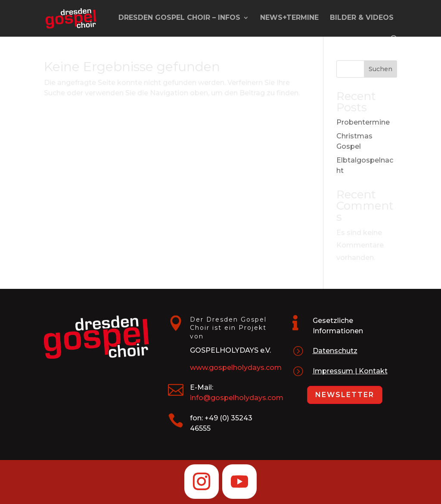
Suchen (380, 69)
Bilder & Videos (362, 18)
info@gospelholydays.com (237, 398)
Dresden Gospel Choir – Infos (179, 18)
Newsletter (345, 395)
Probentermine (363, 122)
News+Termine (289, 18)
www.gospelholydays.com (236, 368)
